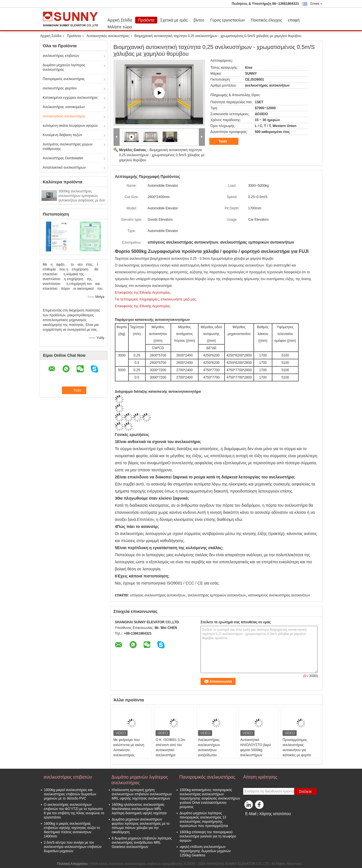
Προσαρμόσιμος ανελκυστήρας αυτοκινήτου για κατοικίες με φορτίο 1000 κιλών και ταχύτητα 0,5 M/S (301, 753)
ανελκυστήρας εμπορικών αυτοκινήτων (217, 595)
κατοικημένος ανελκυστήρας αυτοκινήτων (279, 595)
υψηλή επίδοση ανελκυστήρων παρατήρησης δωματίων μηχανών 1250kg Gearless (205, 851)
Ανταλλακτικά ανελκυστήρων (64, 167)
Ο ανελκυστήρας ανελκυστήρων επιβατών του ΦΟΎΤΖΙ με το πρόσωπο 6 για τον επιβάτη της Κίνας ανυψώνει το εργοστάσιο (74, 811)
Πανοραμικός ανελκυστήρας (64, 79)
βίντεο (199, 20)
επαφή (294, 20)
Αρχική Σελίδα (120, 20)
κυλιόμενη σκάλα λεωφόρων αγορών (70, 126)
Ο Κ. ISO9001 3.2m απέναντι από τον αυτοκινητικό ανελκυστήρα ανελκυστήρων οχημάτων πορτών (170, 753)
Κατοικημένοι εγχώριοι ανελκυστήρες (70, 98)
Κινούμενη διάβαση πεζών (62, 135)
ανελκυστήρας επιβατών (61, 56)
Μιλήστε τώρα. (120, 27)
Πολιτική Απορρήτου (72, 864)
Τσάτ (227, 141)
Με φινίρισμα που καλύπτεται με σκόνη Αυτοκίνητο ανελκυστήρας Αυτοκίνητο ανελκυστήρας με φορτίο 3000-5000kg (132, 755)
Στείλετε (305, 791)
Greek (316, 4)
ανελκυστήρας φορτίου (60, 88)
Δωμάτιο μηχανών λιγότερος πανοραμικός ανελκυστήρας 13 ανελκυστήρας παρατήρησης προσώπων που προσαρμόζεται (204, 819)
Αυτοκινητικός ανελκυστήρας (108, 36)
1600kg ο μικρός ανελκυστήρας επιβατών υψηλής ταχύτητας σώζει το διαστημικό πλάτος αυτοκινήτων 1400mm (72, 830)
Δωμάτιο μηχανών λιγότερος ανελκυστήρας (64, 67)
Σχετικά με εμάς (174, 20)
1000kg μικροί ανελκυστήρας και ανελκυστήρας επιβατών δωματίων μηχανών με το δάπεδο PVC (70, 794)
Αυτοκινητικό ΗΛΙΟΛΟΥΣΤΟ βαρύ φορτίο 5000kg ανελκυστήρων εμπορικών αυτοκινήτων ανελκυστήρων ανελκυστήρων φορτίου (258, 755)
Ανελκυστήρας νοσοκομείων (64, 107)
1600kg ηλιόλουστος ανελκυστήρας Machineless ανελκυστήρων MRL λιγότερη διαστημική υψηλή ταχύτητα (139, 809)
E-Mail (251, 814)
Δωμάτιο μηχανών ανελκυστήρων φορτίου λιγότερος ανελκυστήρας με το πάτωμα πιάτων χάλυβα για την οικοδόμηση (141, 826)
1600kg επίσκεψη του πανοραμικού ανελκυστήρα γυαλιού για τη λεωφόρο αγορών (208, 836)
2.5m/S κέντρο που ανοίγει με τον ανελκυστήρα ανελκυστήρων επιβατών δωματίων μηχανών (73, 847)
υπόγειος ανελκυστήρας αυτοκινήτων (158, 595)
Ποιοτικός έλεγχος (266, 20)
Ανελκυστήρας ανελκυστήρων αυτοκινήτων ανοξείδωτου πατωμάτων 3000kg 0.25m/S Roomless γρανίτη (213, 755)
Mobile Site (253, 821)
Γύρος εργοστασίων (228, 20)
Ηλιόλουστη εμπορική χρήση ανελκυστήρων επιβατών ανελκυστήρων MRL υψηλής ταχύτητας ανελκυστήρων (142, 794)
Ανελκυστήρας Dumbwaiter (63, 158)
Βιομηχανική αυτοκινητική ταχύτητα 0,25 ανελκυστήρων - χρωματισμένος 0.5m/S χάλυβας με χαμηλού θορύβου (162, 155)
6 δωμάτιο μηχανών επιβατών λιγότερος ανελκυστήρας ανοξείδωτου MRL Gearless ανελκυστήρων (142, 843)
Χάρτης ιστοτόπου (275, 814)
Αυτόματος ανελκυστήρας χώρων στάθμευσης (68, 147)
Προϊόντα (146, 20)
